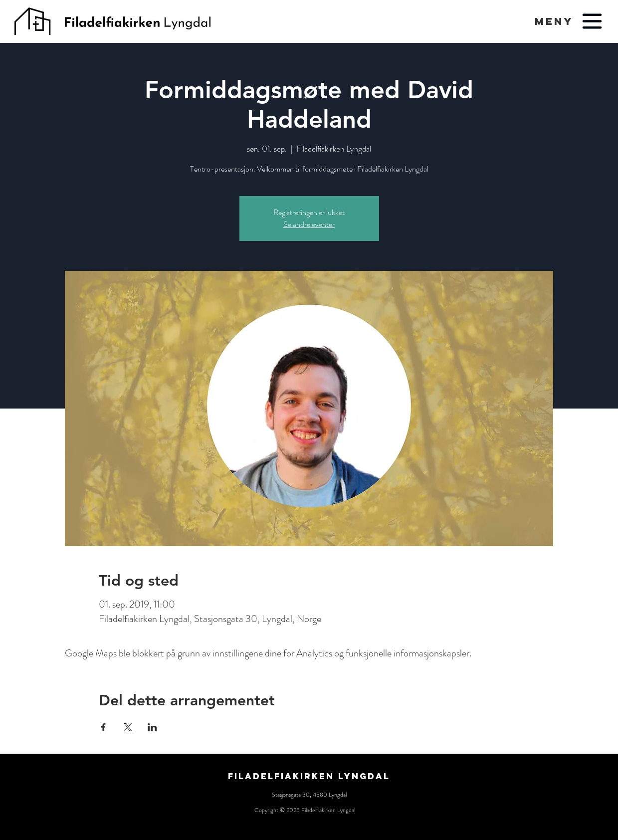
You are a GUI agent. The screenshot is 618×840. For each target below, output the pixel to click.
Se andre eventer (309, 224)
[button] (554, 21)
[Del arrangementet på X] (128, 727)
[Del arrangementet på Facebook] (103, 727)
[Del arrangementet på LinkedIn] (152, 727)
